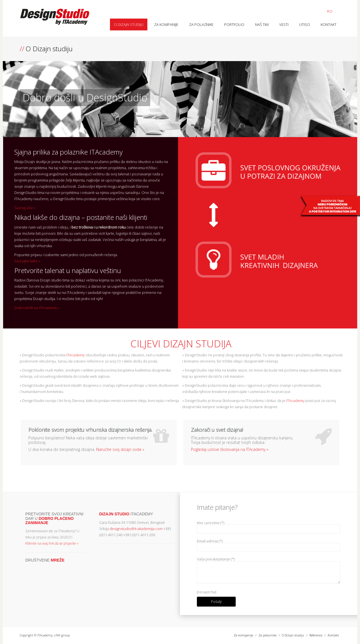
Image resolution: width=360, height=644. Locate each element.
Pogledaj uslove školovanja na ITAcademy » (230, 449)
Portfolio (234, 24)
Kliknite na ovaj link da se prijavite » (52, 543)
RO (330, 11)
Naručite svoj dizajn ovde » (120, 449)
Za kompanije (166, 24)
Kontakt (328, 24)
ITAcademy (75, 355)
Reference (316, 635)
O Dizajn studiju (129, 24)
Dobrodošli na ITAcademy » (37, 308)
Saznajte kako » (27, 261)
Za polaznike (201, 24)
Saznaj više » (25, 208)
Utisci (305, 24)
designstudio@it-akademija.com (136, 529)
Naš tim (262, 24)
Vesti (284, 24)
